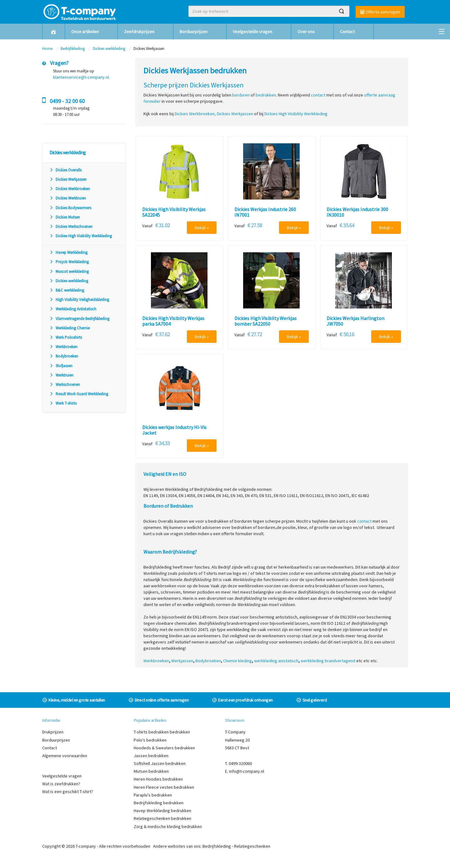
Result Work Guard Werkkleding (79, 394)
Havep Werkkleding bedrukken (162, 811)
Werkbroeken (63, 347)
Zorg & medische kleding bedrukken (168, 826)
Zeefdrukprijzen (139, 32)
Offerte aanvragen (380, 12)
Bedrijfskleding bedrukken (159, 803)
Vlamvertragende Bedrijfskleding (79, 319)
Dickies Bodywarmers (70, 208)
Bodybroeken (64, 356)
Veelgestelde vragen (252, 32)
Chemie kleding (237, 661)
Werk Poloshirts (66, 337)
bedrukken (266, 95)
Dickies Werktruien (68, 198)
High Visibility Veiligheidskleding (79, 300)
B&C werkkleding (67, 290)
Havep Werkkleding (68, 252)
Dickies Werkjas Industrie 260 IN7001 (265, 212)
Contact (347, 32)
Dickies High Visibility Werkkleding (81, 236)
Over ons (306, 32)
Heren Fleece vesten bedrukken (164, 787)
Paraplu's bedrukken (153, 795)
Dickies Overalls (65, 170)
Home (47, 49)
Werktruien (61, 375)
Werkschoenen (65, 385)
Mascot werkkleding (69, 271)
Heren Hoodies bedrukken (158, 779)
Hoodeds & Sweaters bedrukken (164, 748)
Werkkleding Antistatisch (73, 309)
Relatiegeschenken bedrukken (162, 818)
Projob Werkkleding (69, 262)
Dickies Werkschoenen (71, 227)
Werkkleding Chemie (70, 328)
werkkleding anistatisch (276, 661)
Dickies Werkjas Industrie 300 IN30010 (357, 212)
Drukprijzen (53, 732)
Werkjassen (182, 661)
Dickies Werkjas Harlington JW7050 (355, 321)
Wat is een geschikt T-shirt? (68, 792)
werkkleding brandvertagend (328, 661)
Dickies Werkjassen (68, 179)
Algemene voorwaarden (65, 756)
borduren (241, 95)
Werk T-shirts (63, 403)
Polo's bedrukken (150, 740)
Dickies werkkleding (109, 49)
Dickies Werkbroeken (70, 189)
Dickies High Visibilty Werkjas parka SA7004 (173, 321)
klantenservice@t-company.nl (81, 77)
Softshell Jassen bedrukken (160, 763)
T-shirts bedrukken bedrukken (162, 732)
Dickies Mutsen (65, 217)
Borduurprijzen (194, 32)
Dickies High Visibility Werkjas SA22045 (174, 212)
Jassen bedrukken (151, 756)
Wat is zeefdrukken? (61, 784)
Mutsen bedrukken (151, 771)
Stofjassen (61, 366)
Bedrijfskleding (73, 49)
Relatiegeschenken (252, 846)
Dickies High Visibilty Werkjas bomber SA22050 (265, 321)
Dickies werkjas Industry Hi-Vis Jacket (174, 430)
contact (364, 521)
